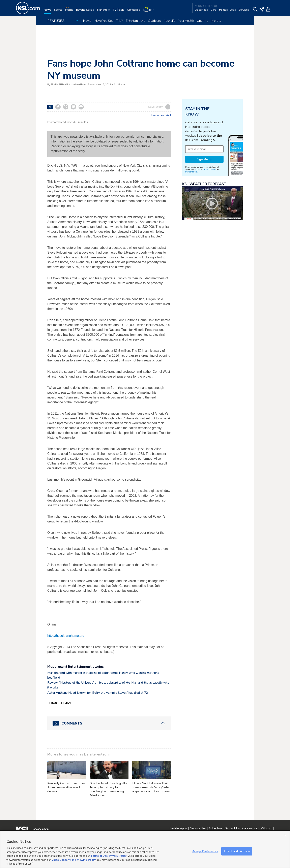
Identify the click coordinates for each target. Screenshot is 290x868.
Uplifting (202, 21)
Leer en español (161, 115)
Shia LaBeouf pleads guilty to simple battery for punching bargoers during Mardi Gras (108, 789)
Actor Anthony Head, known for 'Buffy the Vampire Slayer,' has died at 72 (98, 693)
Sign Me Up (204, 159)
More (216, 21)
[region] (145, 849)
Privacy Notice (191, 172)
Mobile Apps (178, 828)
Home (87, 21)
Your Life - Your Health (179, 21)
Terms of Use (209, 169)
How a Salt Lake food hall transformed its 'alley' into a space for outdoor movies (151, 787)
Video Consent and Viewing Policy (74, 860)
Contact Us (232, 828)
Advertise (215, 828)
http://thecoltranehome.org (66, 636)
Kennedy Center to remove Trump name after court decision (66, 787)
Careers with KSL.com (257, 828)
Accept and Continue (237, 851)
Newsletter (198, 828)
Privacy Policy (118, 856)
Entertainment (135, 21)
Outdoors (154, 21)
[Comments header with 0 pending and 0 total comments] (109, 723)
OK (285, 836)
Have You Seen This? (109, 21)
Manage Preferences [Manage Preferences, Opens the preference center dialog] (205, 851)
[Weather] (149, 11)
